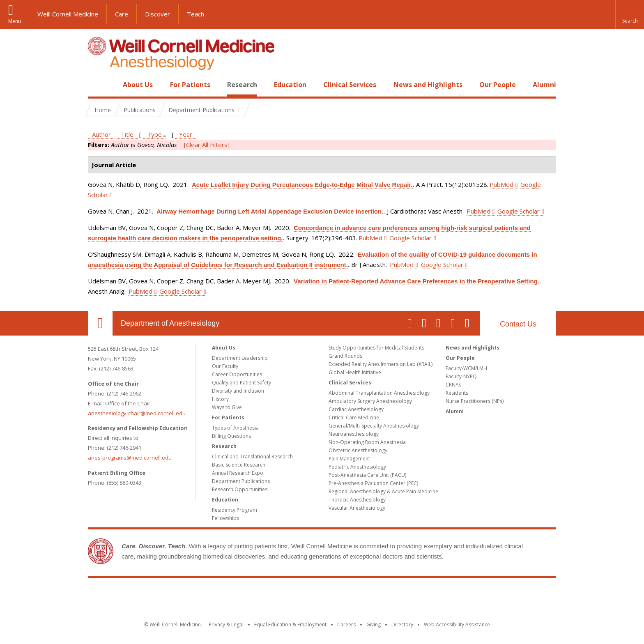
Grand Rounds (345, 356)
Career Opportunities (237, 374)
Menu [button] (15, 21)
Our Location (100, 323)
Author (101, 134)
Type (154, 134)
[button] (630, 14)
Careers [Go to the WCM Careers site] (346, 624)
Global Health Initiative (355, 372)
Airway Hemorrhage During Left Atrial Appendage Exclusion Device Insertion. (270, 211)
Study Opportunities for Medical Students (376, 348)
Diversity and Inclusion (238, 391)
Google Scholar (519, 211)
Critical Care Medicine (354, 417)
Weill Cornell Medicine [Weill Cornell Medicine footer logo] (322, 595)
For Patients (190, 85)
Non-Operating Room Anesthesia (367, 442)
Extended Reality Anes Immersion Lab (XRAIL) (381, 364)
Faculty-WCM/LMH (466, 368)
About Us (138, 85)
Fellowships (225, 518)
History (220, 399)
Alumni (544, 85)
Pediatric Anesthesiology (357, 467)
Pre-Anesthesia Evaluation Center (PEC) (373, 483)
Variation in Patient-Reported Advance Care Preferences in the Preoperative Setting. (416, 281)
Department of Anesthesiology (170, 323)
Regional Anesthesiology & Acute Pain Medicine (383, 491)
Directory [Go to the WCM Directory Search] (402, 624)
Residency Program (235, 510)
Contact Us (518, 324)
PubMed (501, 184)
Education (290, 85)
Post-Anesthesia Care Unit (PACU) (367, 475)
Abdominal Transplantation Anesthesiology (379, 393)
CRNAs (453, 385)
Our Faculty (225, 366)
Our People (498, 85)
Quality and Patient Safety (241, 383)
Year (186, 134)
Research (242, 85)
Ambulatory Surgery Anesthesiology (370, 401)
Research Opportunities (240, 489)
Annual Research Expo (238, 473)
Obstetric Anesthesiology (358, 450)
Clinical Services (350, 85)
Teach (195, 14)
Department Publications (241, 481)
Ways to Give (227, 407)
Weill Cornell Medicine (68, 14)
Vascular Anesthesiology (357, 508)
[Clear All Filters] (207, 145)
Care (122, 14)
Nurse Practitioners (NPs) (475, 401)
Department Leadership (240, 358)
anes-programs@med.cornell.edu (130, 458)
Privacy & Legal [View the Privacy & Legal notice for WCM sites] (226, 624)
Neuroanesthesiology (354, 434)
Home (97, 85)
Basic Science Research (239, 465)
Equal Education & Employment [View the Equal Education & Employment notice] (290, 624)
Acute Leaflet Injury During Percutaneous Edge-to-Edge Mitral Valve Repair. (302, 185)
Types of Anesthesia (235, 428)
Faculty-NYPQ (461, 376)
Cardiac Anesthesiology (356, 409)
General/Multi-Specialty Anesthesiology (374, 426)
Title (127, 134)
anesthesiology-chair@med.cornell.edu (137, 413)
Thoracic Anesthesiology (357, 500)
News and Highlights (428, 85)
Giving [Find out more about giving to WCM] (374, 624)
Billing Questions (231, 436)
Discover (158, 14)
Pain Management (349, 459)
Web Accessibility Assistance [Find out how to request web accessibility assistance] (457, 624)
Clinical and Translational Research (252, 457)
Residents (457, 393)
